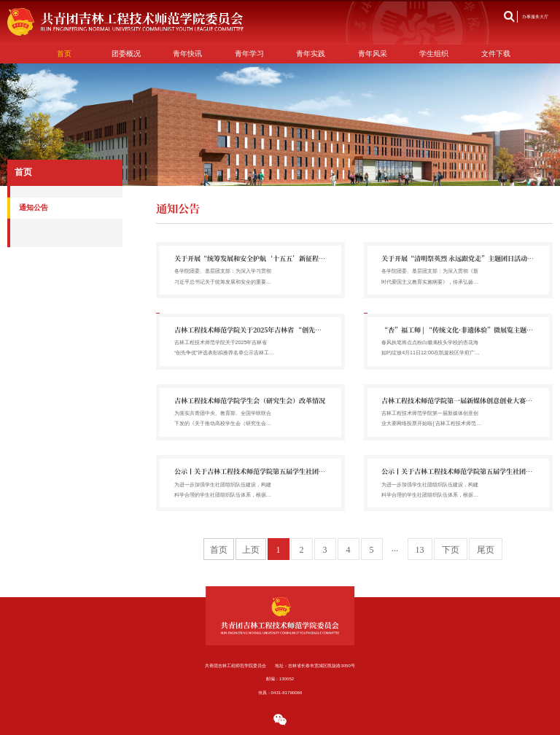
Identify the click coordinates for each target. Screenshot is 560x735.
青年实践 (311, 54)
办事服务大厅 (535, 16)
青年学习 (249, 54)
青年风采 (373, 54)
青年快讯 (187, 54)
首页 (64, 54)
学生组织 (434, 54)
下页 (451, 550)
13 (420, 550)
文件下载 (496, 54)
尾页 (486, 550)
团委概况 (126, 54)
